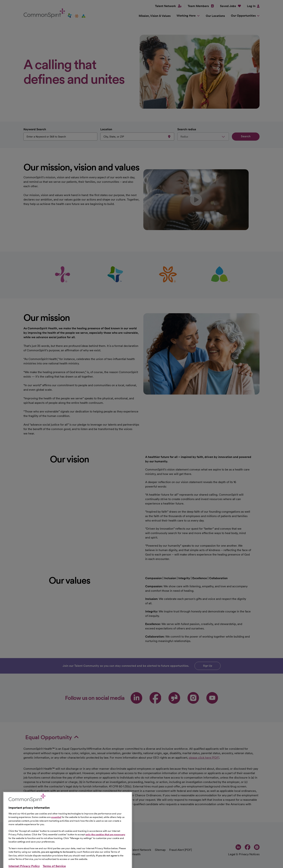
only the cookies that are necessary (105, 852)
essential (56, 834)
